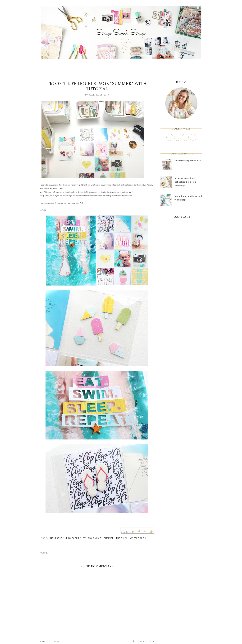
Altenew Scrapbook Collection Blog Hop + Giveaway (186, 182)
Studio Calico (92, 538)
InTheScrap (57, 538)
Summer (109, 538)
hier (97, 192)
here (128, 196)
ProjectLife (74, 538)
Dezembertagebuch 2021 (188, 161)
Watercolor (138, 538)
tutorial (122, 538)
